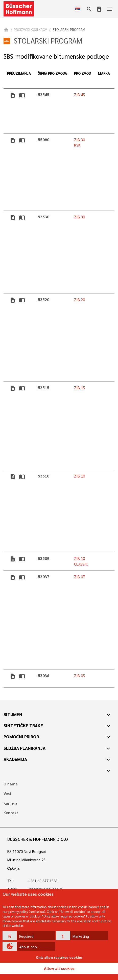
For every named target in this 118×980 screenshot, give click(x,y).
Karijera (10, 803)
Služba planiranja (25, 748)
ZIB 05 (79, 676)
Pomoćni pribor (21, 737)
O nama (11, 784)
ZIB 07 (79, 577)
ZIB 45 (79, 95)
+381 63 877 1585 (43, 881)
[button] (29, 936)
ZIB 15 (79, 388)
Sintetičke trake (23, 725)
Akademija (15, 759)
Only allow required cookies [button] (59, 957)
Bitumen (13, 714)
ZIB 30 (79, 217)
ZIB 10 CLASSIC (81, 561)
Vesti (8, 794)
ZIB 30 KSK (79, 142)
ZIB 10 (79, 476)
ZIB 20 (79, 300)
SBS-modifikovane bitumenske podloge (56, 56)
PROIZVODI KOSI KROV (30, 29)
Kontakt (11, 813)
